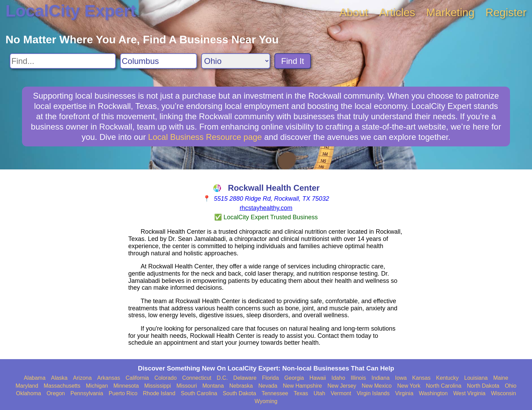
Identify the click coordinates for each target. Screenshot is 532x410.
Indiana (381, 378)
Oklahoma (28, 393)
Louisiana (476, 378)
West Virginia (469, 393)
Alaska (59, 378)
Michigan (97, 386)
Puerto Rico (123, 393)
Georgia (294, 378)
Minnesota (126, 386)
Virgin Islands (373, 393)
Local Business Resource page (205, 137)
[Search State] (236, 61)
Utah (319, 393)
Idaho (338, 378)
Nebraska (241, 386)
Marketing (450, 12)
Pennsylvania (87, 393)
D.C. (222, 378)
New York (409, 386)
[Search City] (159, 61)
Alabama (35, 378)
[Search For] (63, 61)
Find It (293, 61)
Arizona (82, 378)
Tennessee (275, 393)
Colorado (166, 378)
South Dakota (240, 393)
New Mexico (377, 386)
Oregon (56, 393)
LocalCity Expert (71, 11)
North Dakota (483, 386)
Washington (433, 393)
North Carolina (444, 386)
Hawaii (318, 378)
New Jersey (342, 386)
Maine (501, 378)
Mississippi (158, 386)
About (354, 12)
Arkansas (109, 378)
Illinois (358, 378)
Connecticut (197, 378)
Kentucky (447, 378)
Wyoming (266, 401)
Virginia (404, 393)
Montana (213, 386)
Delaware (245, 378)
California (137, 378)
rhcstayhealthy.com (266, 208)
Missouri (187, 386)
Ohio (511, 386)
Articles (397, 12)
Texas (301, 393)
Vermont (341, 393)
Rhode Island (159, 393)
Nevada (268, 386)
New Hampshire (302, 386)
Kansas (421, 378)
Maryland (27, 386)
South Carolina (199, 393)
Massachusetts (62, 386)
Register (506, 12)
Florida (270, 378)
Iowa (401, 378)
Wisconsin (504, 393)
